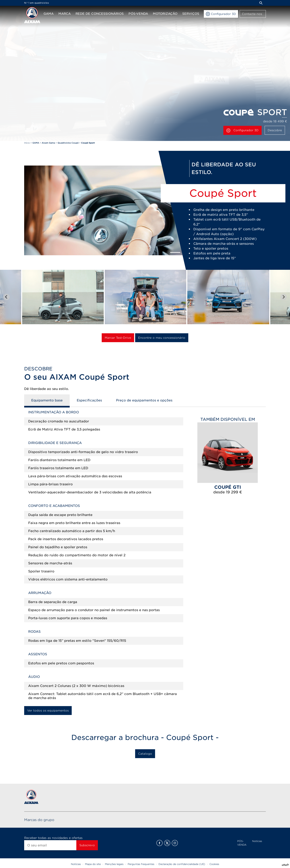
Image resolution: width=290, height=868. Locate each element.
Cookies (214, 864)
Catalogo (145, 754)
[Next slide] (284, 297)
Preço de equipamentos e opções (144, 400)
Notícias (257, 841)
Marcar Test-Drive (118, 338)
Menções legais (114, 864)
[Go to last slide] (6, 297)
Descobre (275, 130)
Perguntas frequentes (141, 864)
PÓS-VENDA (242, 843)
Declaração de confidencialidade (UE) (182, 864)
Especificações (89, 400)
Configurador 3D (242, 130)
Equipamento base (47, 400)
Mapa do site (93, 864)
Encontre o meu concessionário (162, 338)
